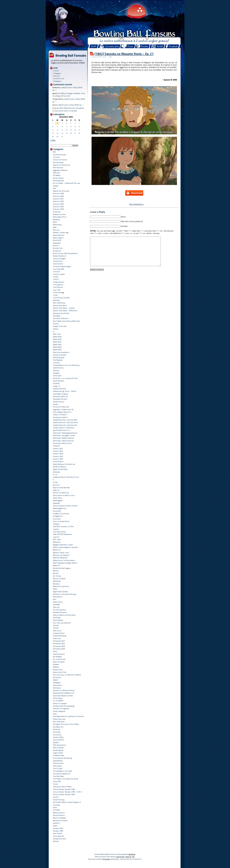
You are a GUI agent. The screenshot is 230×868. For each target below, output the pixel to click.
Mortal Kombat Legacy (62, 568)
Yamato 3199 (58, 831)
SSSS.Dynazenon (59, 745)
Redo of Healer (59, 662)
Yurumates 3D (58, 836)
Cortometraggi (59, 292)
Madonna (57, 542)
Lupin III (56, 537)
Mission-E (57, 565)
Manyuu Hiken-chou (61, 553)
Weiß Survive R (59, 813)
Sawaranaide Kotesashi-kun (64, 693)
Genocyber (57, 376)
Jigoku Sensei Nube (60, 469)
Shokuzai (56, 729)
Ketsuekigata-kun (60, 508)
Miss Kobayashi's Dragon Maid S (65, 563)
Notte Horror (58, 602)
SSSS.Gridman (58, 748)
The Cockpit (58, 768)
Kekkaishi (56, 503)
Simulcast (57, 732)
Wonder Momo (59, 815)
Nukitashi (56, 604)
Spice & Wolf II (59, 740)
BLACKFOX (57, 240)
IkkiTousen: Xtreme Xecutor (63, 441)
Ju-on (55, 474)
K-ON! (55, 482)
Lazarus (56, 529)
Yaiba (55, 826)
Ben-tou (56, 230)
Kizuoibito (57, 511)
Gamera (56, 370)
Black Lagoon (58, 238)
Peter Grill (57, 638)
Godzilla (56, 383)
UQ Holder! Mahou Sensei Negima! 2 (67, 802)
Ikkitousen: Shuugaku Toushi (64, 435)
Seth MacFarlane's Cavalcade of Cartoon (68, 716)
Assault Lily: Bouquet (61, 191)
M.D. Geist (57, 539)
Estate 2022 (57, 344)
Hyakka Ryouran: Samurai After (65, 420)
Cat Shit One (58, 261)
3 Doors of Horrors (60, 160)
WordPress (132, 854)
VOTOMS (56, 810)
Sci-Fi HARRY (58, 701)
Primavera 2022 (59, 643)
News (55, 589)
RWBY (55, 680)
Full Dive (56, 363)
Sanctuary (57, 688)
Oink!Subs (57, 618)
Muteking (57, 581)
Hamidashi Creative (60, 394)
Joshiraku (56, 472)
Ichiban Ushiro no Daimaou (64, 428)
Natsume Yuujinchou (61, 586)
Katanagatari (58, 500)
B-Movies (57, 212)
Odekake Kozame (60, 612)
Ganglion (56, 373)
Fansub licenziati (59, 355)
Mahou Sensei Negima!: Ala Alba (65, 547)
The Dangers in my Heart (62, 771)
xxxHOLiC (56, 823)
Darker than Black (60, 305)
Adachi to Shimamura (61, 165)
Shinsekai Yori (58, 727)
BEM (55, 227)
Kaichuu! (56, 485)
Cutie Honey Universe (61, 298)
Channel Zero (58, 264)
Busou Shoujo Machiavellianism (65, 253)
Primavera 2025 (59, 649)
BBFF (55, 222)
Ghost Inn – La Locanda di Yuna (65, 378)
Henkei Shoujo (59, 402)
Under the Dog (59, 800)
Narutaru (56, 584)
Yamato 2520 (58, 828)
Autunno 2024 (58, 206)
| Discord (56, 76)
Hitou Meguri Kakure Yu (62, 412)
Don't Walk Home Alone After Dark (66, 321)
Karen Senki (57, 498)
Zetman (56, 841)
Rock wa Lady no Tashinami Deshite (67, 675)
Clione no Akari (59, 274)
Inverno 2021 (58, 448)
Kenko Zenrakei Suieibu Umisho (65, 506)
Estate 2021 (57, 342)
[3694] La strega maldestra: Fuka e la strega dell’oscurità (69, 95)
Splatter (56, 742)
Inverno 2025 (58, 459)
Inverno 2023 (58, 454)
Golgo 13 (56, 386)
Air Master (57, 175)
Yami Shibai (57, 833)
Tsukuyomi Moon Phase (62, 787)
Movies (56, 573)
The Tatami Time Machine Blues (65, 779)
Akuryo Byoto (58, 178)
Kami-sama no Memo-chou (64, 495)
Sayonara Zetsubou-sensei (63, 696)
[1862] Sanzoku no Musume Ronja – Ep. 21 (124, 54)
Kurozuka (57, 519)
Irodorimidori (58, 461)
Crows (55, 295)
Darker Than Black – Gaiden (64, 308)
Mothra (56, 571)
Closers (56, 277)
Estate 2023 (57, 347)
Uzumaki (56, 805)
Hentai (55, 404)
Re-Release (57, 657)
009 (54, 152)
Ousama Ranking (59, 636)
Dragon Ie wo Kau (60, 326)
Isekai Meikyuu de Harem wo (64, 464)
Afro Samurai (58, 167)
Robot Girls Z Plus (60, 672)
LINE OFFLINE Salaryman (62, 534)
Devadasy (57, 316)
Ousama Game (59, 633)
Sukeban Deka (58, 755)
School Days (58, 698)
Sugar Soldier (58, 753)
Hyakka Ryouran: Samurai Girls (65, 425)
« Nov (53, 140)
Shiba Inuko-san (59, 719)
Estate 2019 (57, 339)
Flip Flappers (58, 360)
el (54, 331)
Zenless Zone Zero (59, 839)
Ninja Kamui (58, 597)
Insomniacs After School (62, 443)
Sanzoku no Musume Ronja (64, 690)
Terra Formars (58, 763)
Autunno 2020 (58, 196)
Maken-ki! (57, 550)
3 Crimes (56, 157)
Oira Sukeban (58, 620)
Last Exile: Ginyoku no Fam (63, 526)
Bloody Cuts (58, 248)
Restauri (56, 667)
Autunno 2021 (58, 199)
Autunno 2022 (58, 201)
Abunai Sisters (58, 162)
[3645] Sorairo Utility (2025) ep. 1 (71, 105)
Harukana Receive (60, 399)
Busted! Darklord (59, 256)
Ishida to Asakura (59, 467)
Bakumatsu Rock (60, 217)
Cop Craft (57, 290)
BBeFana (56, 220)
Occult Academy (59, 610)
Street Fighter (58, 750)
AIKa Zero (56, 173)
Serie (55, 714)
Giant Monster (58, 381)
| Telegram (57, 73)
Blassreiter (57, 243)
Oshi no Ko (57, 631)
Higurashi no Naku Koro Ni (63, 409)
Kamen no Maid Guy (61, 493)
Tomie (55, 784)
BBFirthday (57, 225)
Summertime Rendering (62, 758)
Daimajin (56, 300)
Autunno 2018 (58, 193)
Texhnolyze (57, 766)
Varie (55, 807)
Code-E (56, 279)
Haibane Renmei (59, 389)
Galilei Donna (58, 368)
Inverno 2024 (58, 456)
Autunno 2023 (58, 204)
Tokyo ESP (57, 781)
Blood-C (56, 246)
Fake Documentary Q (61, 352)
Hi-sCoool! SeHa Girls (61, 407)
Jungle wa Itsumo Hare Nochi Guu (66, 477)
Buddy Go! (57, 251)
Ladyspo (56, 524)
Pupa (55, 651)
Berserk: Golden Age (61, 232)
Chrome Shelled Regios (62, 266)
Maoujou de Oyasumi (61, 555)
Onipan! (56, 625)
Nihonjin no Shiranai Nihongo (65, 594)
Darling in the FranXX (61, 313)
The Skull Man (58, 776)
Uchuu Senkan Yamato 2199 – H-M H (67, 792)
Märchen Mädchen (60, 558)
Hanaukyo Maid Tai (60, 396)
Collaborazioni (59, 282)
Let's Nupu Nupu (59, 532)
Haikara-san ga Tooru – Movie (65, 391)
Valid (120, 857)
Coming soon (58, 285)
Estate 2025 (57, 350)
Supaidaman (58, 761)
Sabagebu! (57, 683)
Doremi (56, 324)
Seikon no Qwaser (60, 703)
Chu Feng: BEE (59, 269)
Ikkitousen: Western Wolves (63, 438)
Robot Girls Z (58, 670)
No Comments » (137, 204)
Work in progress (59, 818)
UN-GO (56, 797)
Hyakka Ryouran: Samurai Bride (65, 422)
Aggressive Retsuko (60, 170)
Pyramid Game (59, 654)
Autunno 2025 (58, 209)
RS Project (57, 677)
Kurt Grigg (106, 859)
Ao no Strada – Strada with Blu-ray (66, 183)
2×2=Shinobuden (59, 155)
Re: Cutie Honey (59, 659)
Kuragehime (58, 516)
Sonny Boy (57, 735)
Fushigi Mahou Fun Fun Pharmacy (66, 365)
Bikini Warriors (59, 235)
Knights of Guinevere (61, 513)
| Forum (56, 71)
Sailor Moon (58, 685)
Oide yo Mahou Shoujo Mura (64, 615)
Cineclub (56, 271)
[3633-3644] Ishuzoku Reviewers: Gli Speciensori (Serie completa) (68, 109)
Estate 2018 (57, 337)
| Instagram (57, 81)
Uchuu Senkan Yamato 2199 (64, 789)
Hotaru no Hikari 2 (60, 415)
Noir (55, 599)
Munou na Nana (59, 578)
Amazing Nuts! (59, 181)
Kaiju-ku (56, 490)
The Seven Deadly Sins (62, 774)
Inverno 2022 (58, 451)
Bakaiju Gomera (59, 214)
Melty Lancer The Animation (64, 560)
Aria (54, 188)
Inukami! (56, 446)
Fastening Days (59, 357)
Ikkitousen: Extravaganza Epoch (65, 433)
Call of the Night (59, 259)
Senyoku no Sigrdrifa (61, 708)
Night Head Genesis (60, 592)
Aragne (56, 186)
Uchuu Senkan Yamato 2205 (64, 794)
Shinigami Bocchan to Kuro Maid (66, 724)
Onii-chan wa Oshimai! (62, 623)
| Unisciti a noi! (59, 78)
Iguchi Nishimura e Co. (62, 430)
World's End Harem (60, 820)
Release (56, 664)
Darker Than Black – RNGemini (65, 311)
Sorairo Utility (58, 737)
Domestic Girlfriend (60, 318)
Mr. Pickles (57, 576)
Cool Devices (58, 287)
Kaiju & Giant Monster (61, 488)
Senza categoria (59, 711)
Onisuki (56, 628)
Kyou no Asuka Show (61, 521)
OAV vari (56, 607)
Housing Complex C (60, 417)
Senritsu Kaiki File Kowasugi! (64, 706)
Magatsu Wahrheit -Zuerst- (63, 545)
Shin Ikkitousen (59, 722)
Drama (56, 329)
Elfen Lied (57, 334)
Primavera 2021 (59, 641)
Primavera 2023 (59, 646)
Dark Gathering (59, 303)
